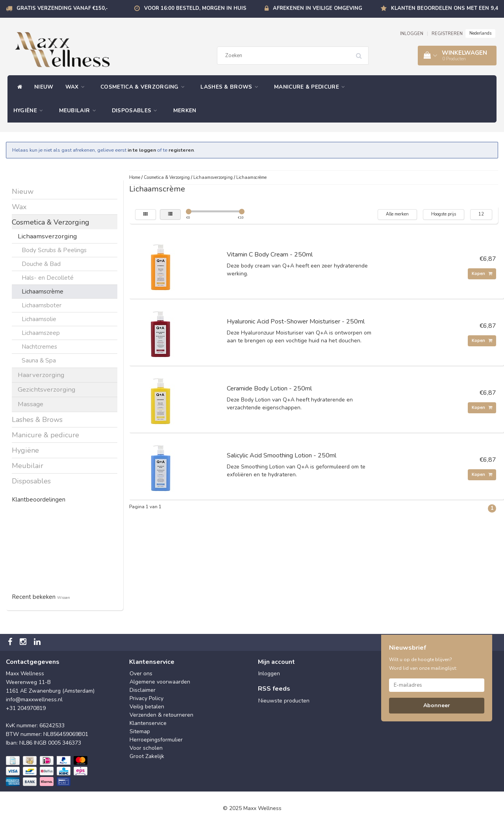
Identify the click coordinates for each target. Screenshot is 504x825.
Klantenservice (148, 723)
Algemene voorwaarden (160, 682)
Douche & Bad (41, 264)
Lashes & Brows (231, 87)
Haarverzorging (41, 375)
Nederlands (480, 33)
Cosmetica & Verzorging (145, 87)
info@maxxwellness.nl (34, 700)
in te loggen (142, 150)
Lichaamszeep (41, 333)
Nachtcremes (39, 347)
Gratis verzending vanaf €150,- (62, 8)
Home (135, 177)
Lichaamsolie (39, 319)
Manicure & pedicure (311, 87)
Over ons (141, 674)
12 (481, 214)
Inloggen (269, 674)
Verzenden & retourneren (161, 715)
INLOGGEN (412, 34)
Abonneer (437, 705)
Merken (185, 111)
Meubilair (80, 111)
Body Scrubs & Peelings (54, 250)
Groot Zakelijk (147, 756)
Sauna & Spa (39, 360)
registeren (181, 150)
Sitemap (140, 731)
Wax (77, 87)
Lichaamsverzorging (47, 236)
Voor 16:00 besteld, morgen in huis (195, 8)
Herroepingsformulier (156, 740)
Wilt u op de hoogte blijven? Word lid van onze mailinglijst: (423, 664)
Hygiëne (30, 111)
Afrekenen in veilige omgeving (318, 8)
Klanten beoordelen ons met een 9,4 (445, 8)
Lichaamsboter (42, 305)
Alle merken (397, 214)
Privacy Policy (146, 698)
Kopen (482, 274)
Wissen (64, 597)
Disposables (137, 111)
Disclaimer (143, 690)
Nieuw (44, 87)
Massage (31, 404)
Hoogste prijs (444, 214)
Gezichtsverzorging (46, 389)
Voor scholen (146, 748)
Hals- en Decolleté (48, 278)
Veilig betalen (147, 707)
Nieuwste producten (284, 701)
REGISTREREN (447, 34)
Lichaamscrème (43, 291)
